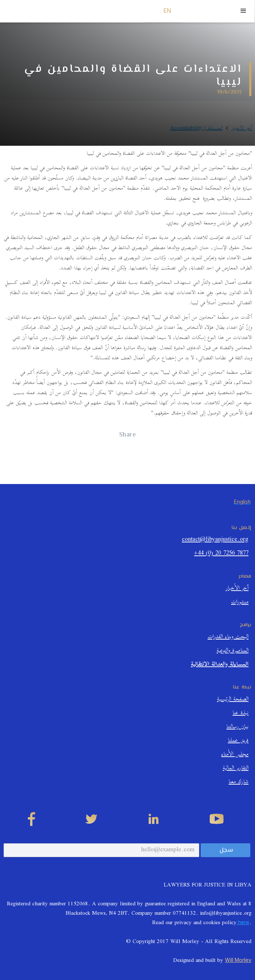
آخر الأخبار (237, 589)
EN (168, 11)
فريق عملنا (238, 741)
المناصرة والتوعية (233, 651)
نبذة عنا (241, 714)
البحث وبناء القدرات (228, 638)
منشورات (240, 603)
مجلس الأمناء (235, 755)
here (243, 922)
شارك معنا (239, 783)
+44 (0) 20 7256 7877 (221, 554)
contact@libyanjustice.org (215, 540)
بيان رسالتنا (237, 727)
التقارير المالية (236, 769)
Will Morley (238, 960)
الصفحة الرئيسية (233, 700)
